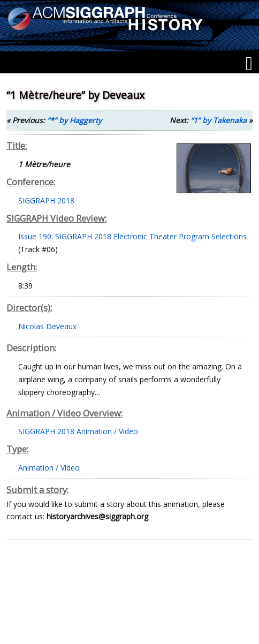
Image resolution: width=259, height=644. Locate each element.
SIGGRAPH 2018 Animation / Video (78, 431)
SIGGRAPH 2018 (46, 200)
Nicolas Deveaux (47, 326)
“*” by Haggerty (74, 120)
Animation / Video (49, 468)
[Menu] (249, 64)
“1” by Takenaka (219, 120)
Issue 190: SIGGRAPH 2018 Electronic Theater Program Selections (132, 236)
